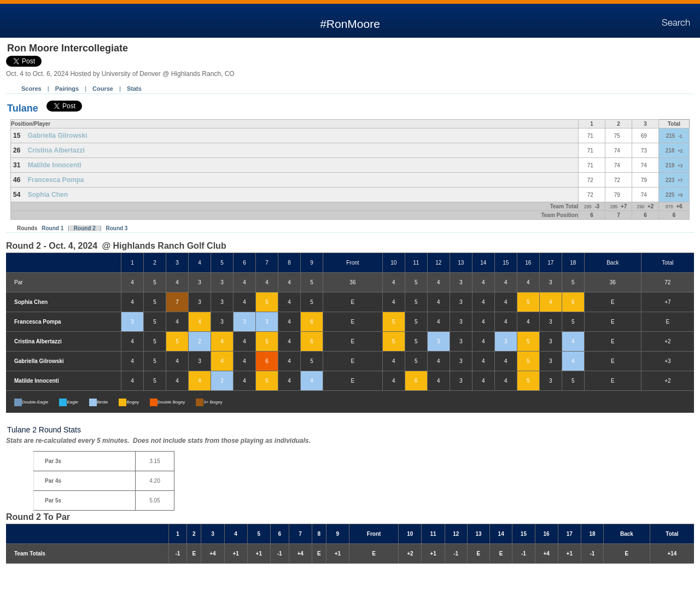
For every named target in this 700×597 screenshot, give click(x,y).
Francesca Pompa (56, 180)
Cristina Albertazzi (56, 150)
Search (676, 23)
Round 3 (116, 228)
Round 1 (52, 228)
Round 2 (85, 228)
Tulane (23, 108)
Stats (134, 89)
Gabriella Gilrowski (58, 136)
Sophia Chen (48, 195)
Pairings (67, 89)
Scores (31, 89)
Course (103, 89)
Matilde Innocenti (55, 165)
